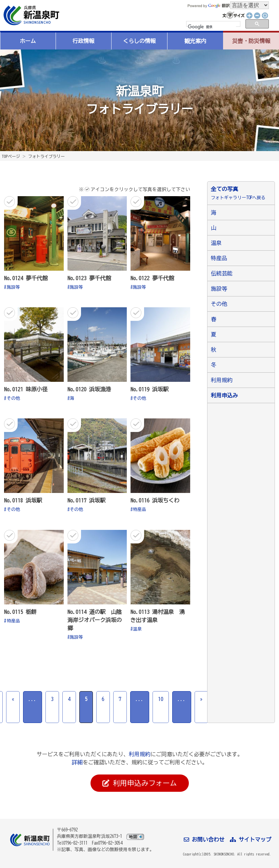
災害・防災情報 (251, 41)
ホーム (28, 41)
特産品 (139, 509)
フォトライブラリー (46, 156)
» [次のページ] (201, 699)
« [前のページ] (13, 699)
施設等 (13, 287)
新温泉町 (31, 15)
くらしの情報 (139, 41)
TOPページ (11, 156)
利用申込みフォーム (140, 783)
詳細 (77, 762)
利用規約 (222, 380)
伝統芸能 (222, 273)
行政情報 (83, 41)
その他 (13, 398)
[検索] (212, 27)
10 (161, 699)
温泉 (137, 629)
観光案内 (195, 41)
